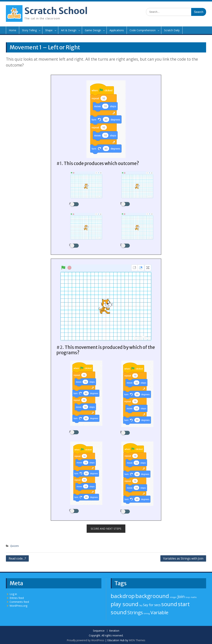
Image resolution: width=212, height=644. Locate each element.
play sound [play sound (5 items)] (125, 603)
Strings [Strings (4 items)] (135, 611)
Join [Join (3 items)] (181, 595)
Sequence (99, 630)
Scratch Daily (172, 30)
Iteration (114, 630)
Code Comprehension (143, 30)
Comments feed (19, 601)
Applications (117, 30)
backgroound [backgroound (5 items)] (152, 595)
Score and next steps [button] (106, 528)
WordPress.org (18, 605)
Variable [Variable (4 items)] (159, 611)
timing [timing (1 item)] (147, 613)
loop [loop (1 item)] (188, 596)
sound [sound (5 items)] (169, 603)
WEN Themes (137, 639)
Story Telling (29, 30)
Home (13, 30)
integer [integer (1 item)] (173, 596)
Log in (13, 593)
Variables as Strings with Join (183, 558)
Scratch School (56, 11)
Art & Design (69, 30)
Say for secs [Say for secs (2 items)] (152, 604)
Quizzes (14, 545)
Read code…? (17, 558)
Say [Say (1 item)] (141, 604)
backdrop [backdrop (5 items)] (123, 595)
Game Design (93, 30)
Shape (49, 30)
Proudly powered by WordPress (86, 639)
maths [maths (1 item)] (194, 596)
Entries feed (17, 597)
